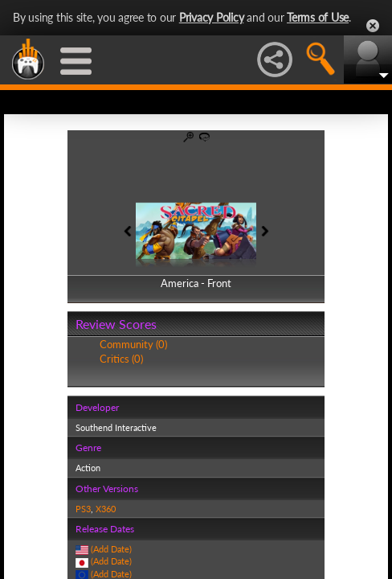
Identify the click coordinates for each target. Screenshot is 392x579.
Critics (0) (121, 359)
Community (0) (133, 344)
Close (373, 26)
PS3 (83, 509)
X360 (106, 509)
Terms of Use (318, 17)
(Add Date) (111, 549)
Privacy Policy (212, 17)
